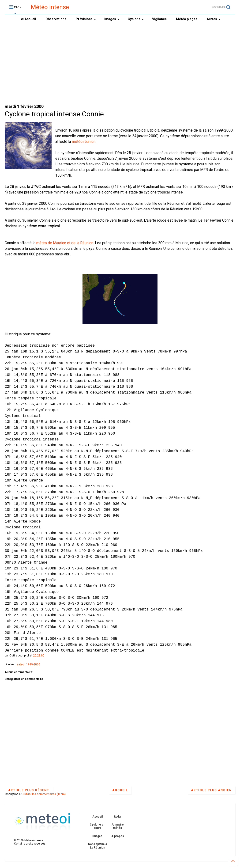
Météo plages (187, 19)
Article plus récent (29, 790)
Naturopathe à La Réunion (97, 846)
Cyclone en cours (97, 826)
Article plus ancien (211, 790)
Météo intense (50, 7)
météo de (45, 243)
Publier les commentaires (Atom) (44, 794)
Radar (118, 817)
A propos (118, 836)
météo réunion (84, 142)
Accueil (28, 19)
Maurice (60, 243)
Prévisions (86, 19)
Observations (56, 19)
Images (112, 19)
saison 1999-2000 (28, 664)
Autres (214, 19)
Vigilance (159, 19)
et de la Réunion (80, 243)
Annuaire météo (118, 826)
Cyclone (136, 19)
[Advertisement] (120, 64)
